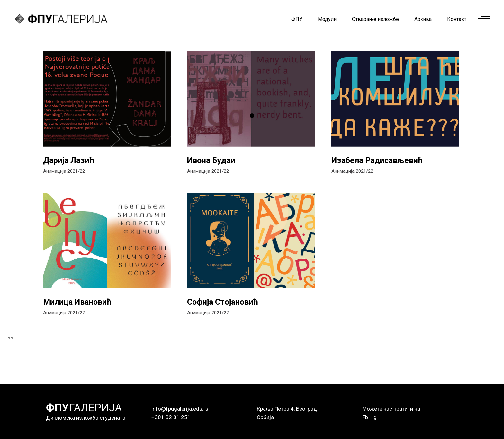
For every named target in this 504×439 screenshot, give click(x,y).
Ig (374, 417)
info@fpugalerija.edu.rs (180, 409)
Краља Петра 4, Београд (287, 409)
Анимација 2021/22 (64, 171)
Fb (365, 417)
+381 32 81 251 (171, 417)
